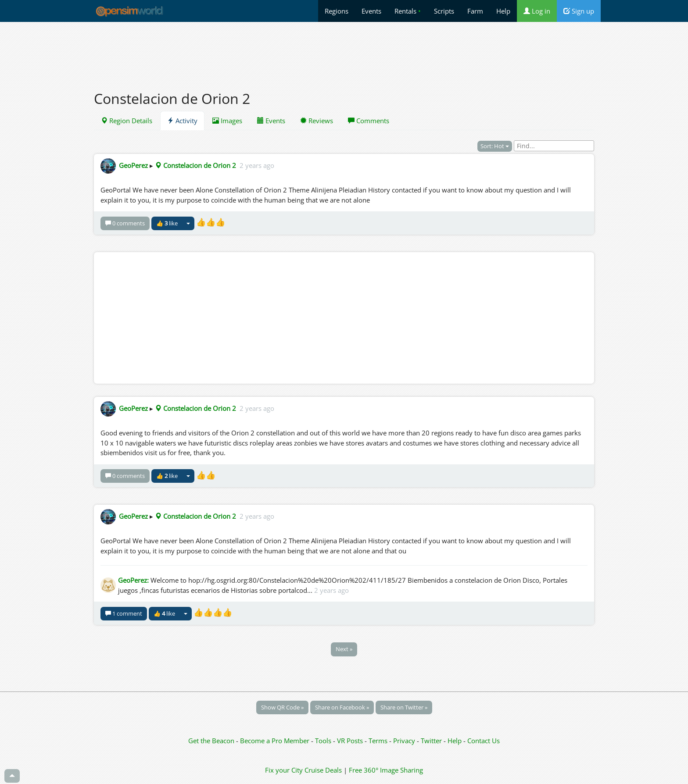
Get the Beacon (211, 741)
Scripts (444, 11)
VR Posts (351, 741)
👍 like (167, 223)
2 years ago (257, 165)
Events (371, 11)
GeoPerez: (133, 580)
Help (503, 11)
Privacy (404, 741)
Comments (369, 121)
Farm (475, 11)
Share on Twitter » (404, 707)
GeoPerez (133, 165)
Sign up (579, 11)
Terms (379, 741)
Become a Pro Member (276, 741)
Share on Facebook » (342, 707)
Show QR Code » (282, 707)
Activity (182, 121)
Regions (337, 11)
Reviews (317, 121)
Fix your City (284, 770)
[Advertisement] (344, 51)
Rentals (408, 11)
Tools (324, 741)
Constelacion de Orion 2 (195, 165)
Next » (344, 649)
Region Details (127, 121)
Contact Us (484, 741)
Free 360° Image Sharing (386, 770)
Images (227, 121)
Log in (537, 11)
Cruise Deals (323, 770)
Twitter (431, 741)
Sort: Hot (495, 146)
